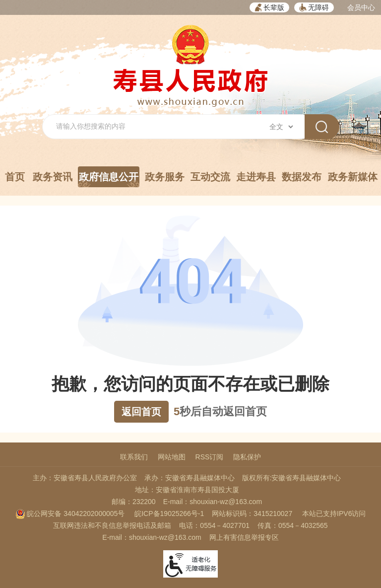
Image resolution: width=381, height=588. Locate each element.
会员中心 (361, 7)
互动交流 (210, 177)
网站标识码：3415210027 (252, 514)
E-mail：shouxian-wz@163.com (213, 502)
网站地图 (172, 457)
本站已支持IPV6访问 (334, 514)
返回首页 (141, 412)
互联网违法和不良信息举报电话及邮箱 (112, 525)
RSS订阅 (210, 457)
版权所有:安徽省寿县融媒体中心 (292, 478)
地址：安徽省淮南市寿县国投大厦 (187, 490)
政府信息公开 (109, 179)
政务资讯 (53, 177)
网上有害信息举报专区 (244, 537)
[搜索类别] (281, 127)
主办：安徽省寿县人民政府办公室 (85, 478)
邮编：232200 (134, 502)
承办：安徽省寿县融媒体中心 (190, 478)
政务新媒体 (353, 177)
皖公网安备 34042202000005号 (70, 514)
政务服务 (165, 177)
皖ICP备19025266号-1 (169, 514)
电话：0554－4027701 (214, 525)
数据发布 (302, 177)
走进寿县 (256, 177)
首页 (15, 177)
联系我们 (134, 457)
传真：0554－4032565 (293, 525)
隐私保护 (247, 457)
